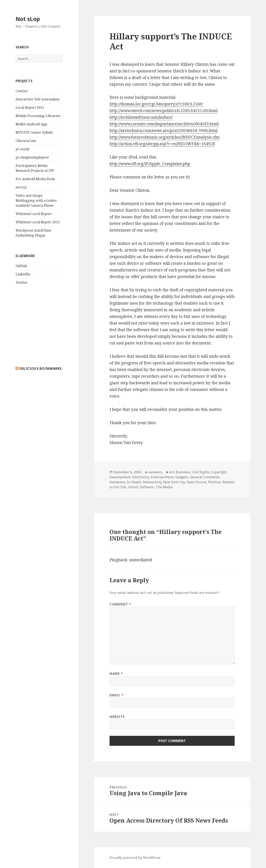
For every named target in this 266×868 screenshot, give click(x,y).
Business (183, 472)
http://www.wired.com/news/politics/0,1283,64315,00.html (164, 111)
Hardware (117, 482)
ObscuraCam (26, 141)
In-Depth (134, 482)
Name (116, 674)
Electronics (141, 477)
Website (117, 717)
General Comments (205, 477)
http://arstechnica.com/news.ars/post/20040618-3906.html (164, 131)
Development (120, 477)
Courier (22, 91)
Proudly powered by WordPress (135, 858)
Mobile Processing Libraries (38, 116)
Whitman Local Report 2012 (38, 222)
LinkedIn (23, 274)
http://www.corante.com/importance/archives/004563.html (164, 124)
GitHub (21, 266)
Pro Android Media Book (35, 179)
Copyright (219, 472)
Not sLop (28, 19)
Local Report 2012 (30, 107)
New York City (174, 482)
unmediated (140, 560)
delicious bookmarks (41, 369)
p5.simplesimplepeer (32, 157)
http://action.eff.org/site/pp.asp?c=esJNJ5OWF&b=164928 (162, 144)
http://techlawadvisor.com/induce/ (141, 117)
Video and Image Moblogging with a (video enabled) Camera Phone (36, 200)
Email (116, 695)
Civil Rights (201, 472)
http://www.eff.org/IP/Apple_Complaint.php (150, 164)
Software (147, 487)
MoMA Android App (31, 124)
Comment (120, 604)
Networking (152, 482)
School (133, 487)
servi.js (21, 187)
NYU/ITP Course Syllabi (34, 132)
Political (214, 482)
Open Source (196, 482)
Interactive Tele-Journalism (38, 99)
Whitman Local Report (34, 214)
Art (172, 472)
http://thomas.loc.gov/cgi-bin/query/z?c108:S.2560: (156, 104)
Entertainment (162, 477)
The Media (164, 487)
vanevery (155, 472)
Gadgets (182, 477)
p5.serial (22, 149)
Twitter (22, 282)
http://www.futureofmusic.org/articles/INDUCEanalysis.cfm (165, 137)
